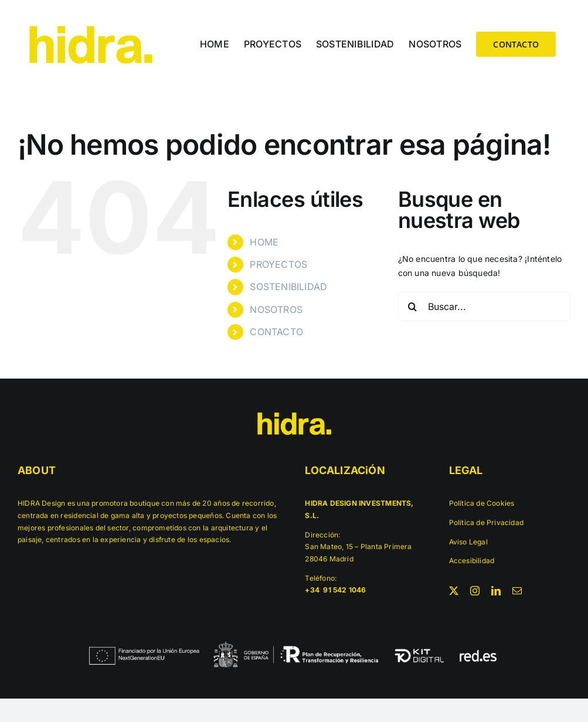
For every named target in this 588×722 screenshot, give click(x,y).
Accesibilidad (472, 561)
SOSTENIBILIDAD (288, 287)
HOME (264, 242)
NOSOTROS (276, 309)
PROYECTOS (278, 264)
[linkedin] (496, 591)
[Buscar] (413, 306)
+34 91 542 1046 (337, 590)
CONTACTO (276, 332)
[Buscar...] (484, 306)
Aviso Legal (468, 542)
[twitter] (454, 591)
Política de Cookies (482, 503)
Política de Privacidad (487, 522)
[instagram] (475, 591)
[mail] (517, 591)
